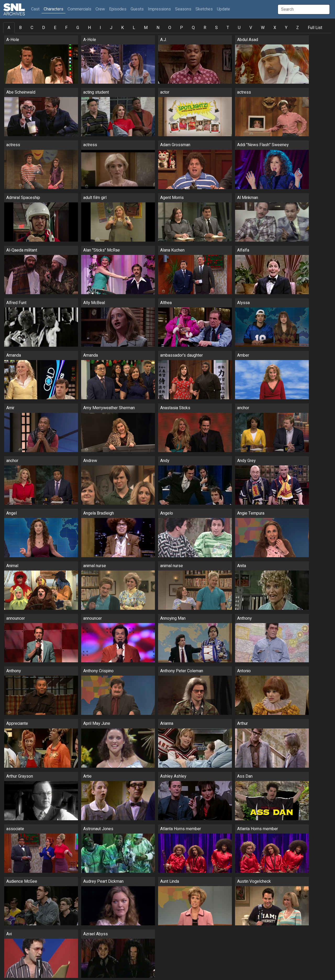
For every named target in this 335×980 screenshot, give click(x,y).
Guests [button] (137, 9)
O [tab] (170, 28)
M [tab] (146, 28)
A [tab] (9, 28)
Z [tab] (298, 28)
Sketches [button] (204, 9)
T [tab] (228, 28)
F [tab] (66, 28)
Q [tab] (193, 28)
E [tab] (55, 28)
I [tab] (100, 28)
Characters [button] (54, 9)
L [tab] (134, 28)
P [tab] (182, 28)
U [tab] (239, 28)
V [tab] (251, 28)
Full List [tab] (315, 28)
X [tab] (275, 28)
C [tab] (32, 28)
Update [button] (224, 9)
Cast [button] (36, 9)
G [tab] (78, 28)
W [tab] (263, 28)
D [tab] (44, 28)
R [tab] (205, 28)
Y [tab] (286, 28)
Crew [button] (100, 9)
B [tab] (20, 28)
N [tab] (158, 28)
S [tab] (216, 28)
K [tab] (122, 28)
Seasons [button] (183, 9)
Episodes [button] (118, 9)
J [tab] (111, 28)
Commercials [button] (79, 9)
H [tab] (89, 28)
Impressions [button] (159, 9)
